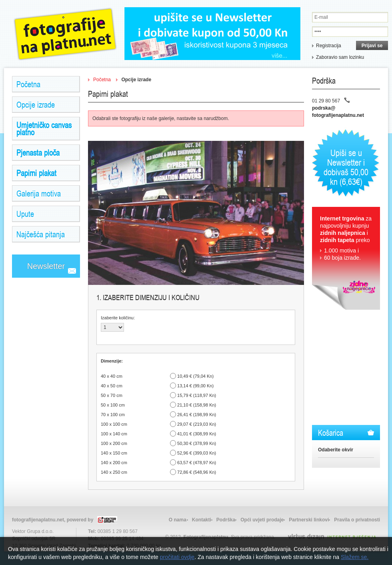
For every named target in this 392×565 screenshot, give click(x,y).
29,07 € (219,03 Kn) (197, 424)
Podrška (226, 520)
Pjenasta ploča (38, 152)
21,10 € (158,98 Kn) (197, 405)
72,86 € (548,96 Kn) (197, 472)
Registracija (329, 46)
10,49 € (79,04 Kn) (195, 376)
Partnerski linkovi (309, 520)
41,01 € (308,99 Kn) (197, 434)
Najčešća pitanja (41, 234)
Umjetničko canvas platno (44, 128)
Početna (28, 84)
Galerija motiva (39, 193)
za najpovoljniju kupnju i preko (346, 238)
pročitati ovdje (177, 557)
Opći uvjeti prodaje (262, 520)
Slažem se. (355, 557)
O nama (178, 520)
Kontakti (202, 520)
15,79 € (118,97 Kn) (197, 395)
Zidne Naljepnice (65, 34)
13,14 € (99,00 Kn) (195, 386)
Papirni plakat (36, 173)
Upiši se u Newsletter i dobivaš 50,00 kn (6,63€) (346, 167)
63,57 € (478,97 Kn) (197, 463)
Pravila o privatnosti (357, 520)
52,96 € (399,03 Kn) (197, 453)
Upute (25, 214)
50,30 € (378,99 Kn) (197, 443)
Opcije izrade (36, 104)
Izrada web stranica (1, 535)
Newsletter (46, 266)
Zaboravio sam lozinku (340, 57)
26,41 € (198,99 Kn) (197, 415)
